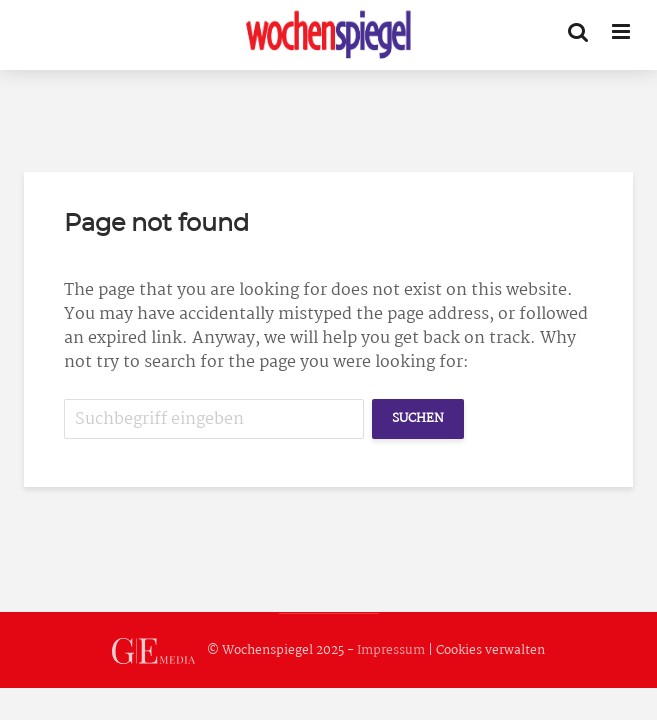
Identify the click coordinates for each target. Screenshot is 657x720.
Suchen (418, 418)
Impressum (391, 650)
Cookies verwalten (490, 650)
